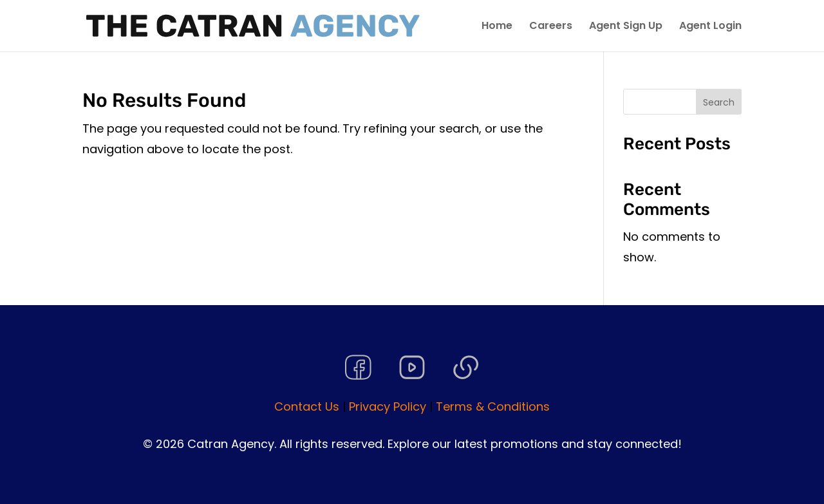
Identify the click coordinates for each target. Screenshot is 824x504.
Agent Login (710, 27)
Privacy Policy (388, 406)
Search (719, 102)
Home (497, 27)
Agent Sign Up (626, 27)
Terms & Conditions (493, 406)
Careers (551, 27)
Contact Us (307, 406)
